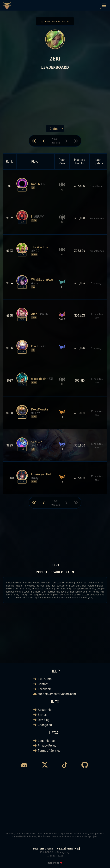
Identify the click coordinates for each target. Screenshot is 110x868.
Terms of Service (49, 750)
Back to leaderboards (55, 21)
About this (45, 710)
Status (42, 715)
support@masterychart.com (57, 694)
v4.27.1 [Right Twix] (68, 848)
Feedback (44, 689)
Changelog (45, 725)
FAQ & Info (45, 679)
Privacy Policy (47, 745)
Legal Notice (46, 741)
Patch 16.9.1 (47, 852)
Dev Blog (44, 720)
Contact (43, 684)
